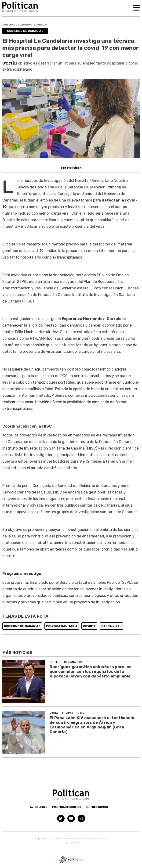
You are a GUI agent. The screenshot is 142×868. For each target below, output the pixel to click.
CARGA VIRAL (111, 626)
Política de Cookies (67, 807)
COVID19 (89, 626)
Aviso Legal (39, 807)
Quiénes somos (97, 807)
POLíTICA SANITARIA (62, 626)
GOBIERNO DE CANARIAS (22, 626)
